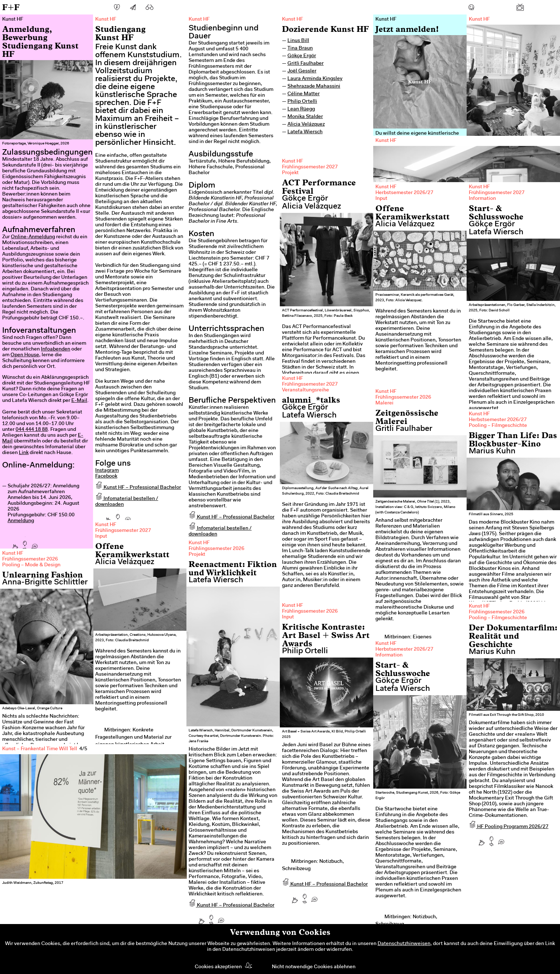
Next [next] (169, 813)
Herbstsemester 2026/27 (404, 193)
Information (482, 199)
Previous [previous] (18, 813)
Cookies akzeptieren (218, 967)
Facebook (106, 476)
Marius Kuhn (492, 452)
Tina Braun (300, 49)
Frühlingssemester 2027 (310, 167)
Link (24, 453)
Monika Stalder (305, 117)
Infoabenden (56, 349)
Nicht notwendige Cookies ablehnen (314, 967)
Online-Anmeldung (33, 237)
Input (381, 199)
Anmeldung (21, 521)
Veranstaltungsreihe (306, 390)
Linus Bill (298, 41)
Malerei (384, 403)
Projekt (290, 173)
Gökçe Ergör (302, 56)
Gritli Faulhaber (306, 64)
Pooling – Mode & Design (31, 565)
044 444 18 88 (32, 430)
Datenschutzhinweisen (404, 944)
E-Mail (79, 401)
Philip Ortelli (302, 102)
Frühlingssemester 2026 (403, 398)
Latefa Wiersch (305, 132)
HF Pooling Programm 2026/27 (509, 827)
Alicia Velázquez (306, 125)
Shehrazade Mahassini (314, 87)
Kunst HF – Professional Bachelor (138, 488)
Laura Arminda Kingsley (315, 79)
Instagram (107, 471)
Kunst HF (292, 20)
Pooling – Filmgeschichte (498, 426)
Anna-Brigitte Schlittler (45, 583)
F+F (11, 7)
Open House (25, 355)
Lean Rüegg (301, 109)
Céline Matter (304, 94)
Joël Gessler (302, 71)
